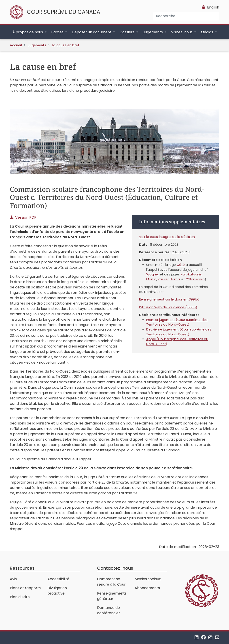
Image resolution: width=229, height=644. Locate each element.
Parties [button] (58, 32)
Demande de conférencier (109, 610)
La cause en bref (66, 45)
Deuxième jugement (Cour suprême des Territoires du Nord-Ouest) (179, 332)
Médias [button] (207, 32)
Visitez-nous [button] (182, 32)
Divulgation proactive (57, 591)
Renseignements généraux (112, 596)
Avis (13, 579)
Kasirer (163, 279)
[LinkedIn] (197, 638)
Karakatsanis (191, 274)
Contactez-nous (115, 568)
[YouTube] (217, 638)
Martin (151, 279)
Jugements (37, 45)
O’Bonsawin (195, 279)
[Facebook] (204, 638)
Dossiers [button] (127, 32)
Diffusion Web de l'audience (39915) (168, 307)
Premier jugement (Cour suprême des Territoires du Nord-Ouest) (177, 322)
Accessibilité (58, 579)
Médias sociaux (148, 579)
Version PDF (26, 217)
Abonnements (147, 588)
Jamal (175, 279)
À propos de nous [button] (28, 32)
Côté (181, 265)
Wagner (153, 274)
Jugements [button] (153, 32)
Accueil (16, 45)
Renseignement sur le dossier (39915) (169, 299)
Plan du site (20, 597)
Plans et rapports (25, 588)
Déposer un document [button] (92, 32)
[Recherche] (186, 16)
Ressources (22, 568)
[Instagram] (210, 638)
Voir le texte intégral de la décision (167, 237)
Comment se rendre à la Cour (111, 582)
